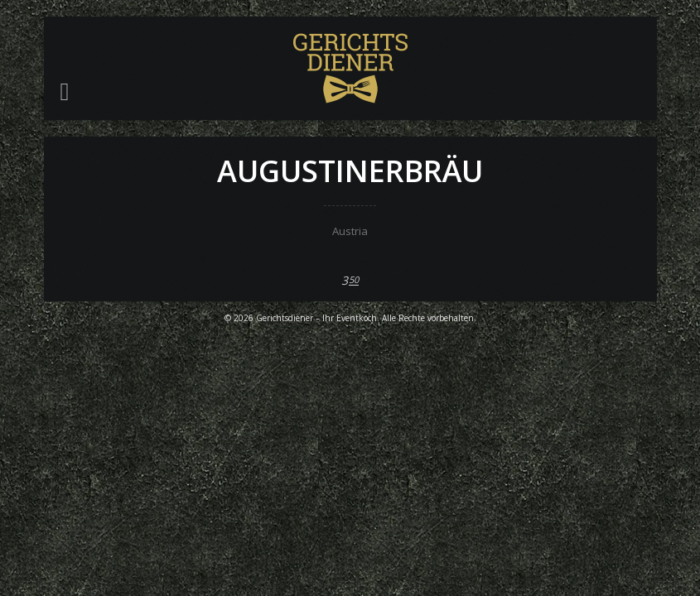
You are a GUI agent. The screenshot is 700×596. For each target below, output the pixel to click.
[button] (65, 92)
